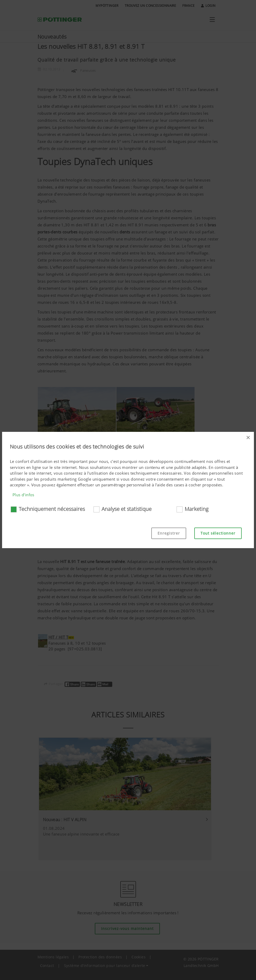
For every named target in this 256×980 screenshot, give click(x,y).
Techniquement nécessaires (52, 509)
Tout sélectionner (218, 533)
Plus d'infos (23, 495)
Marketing (196, 509)
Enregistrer (169, 533)
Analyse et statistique (127, 509)
